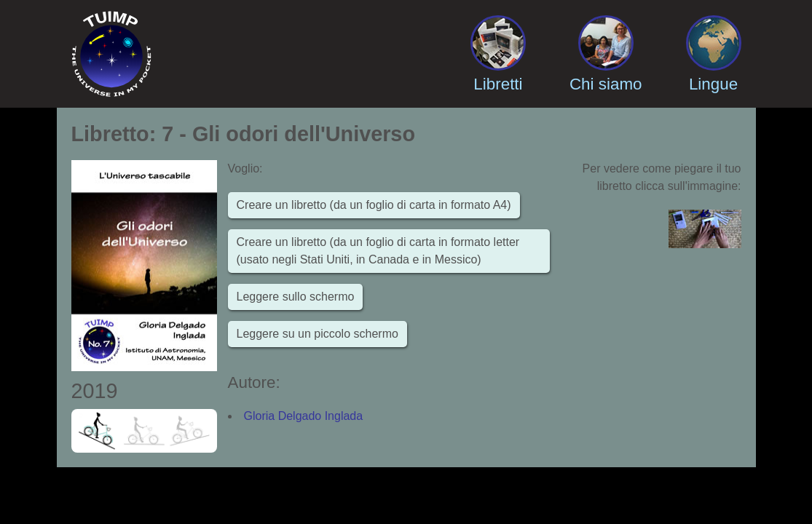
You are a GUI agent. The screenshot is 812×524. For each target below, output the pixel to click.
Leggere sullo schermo (296, 297)
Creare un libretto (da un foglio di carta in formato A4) (374, 205)
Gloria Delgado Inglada (304, 416)
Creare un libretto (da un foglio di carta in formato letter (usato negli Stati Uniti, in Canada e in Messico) (378, 251)
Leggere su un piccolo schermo (318, 334)
